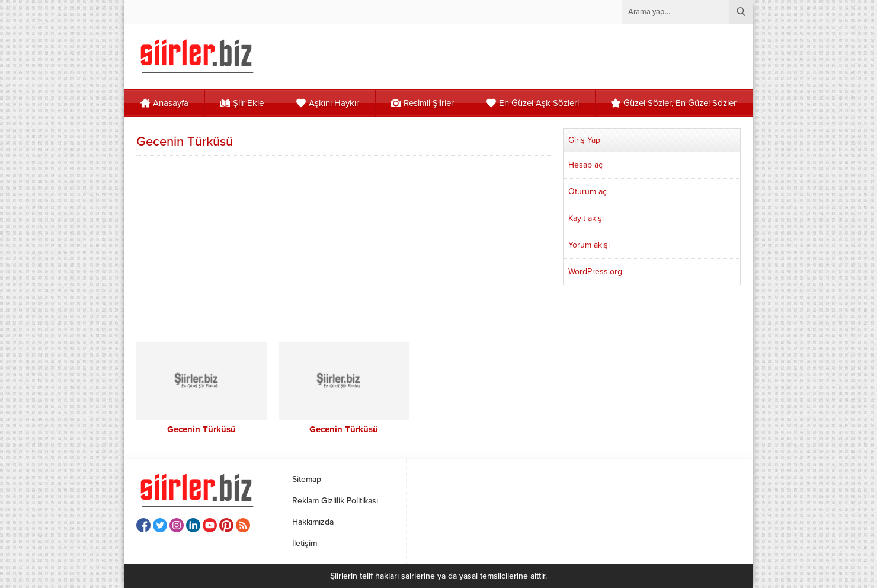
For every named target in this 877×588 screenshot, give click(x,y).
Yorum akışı (589, 245)
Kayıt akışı (586, 218)
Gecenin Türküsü (201, 429)
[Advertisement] (344, 248)
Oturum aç (588, 192)
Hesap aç (585, 165)
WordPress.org (595, 271)
